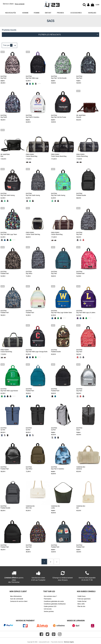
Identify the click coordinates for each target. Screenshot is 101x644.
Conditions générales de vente (54, 601)
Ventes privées (49, 611)
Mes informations (16, 596)
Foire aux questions (84, 599)
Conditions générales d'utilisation (55, 604)
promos (60, 13)
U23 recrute (48, 609)
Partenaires (48, 599)
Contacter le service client (19, 601)
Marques (92, 13)
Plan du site (81, 606)
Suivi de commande (17, 599)
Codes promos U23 (50, 606)
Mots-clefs (81, 604)
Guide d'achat (82, 601)
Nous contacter (20, 4)
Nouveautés (11, 13)
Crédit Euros (82, 596)
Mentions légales (69, 642)
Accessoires (76, 13)
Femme (37, 13)
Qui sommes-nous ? (50, 596)
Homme (25, 13)
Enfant (48, 13)
